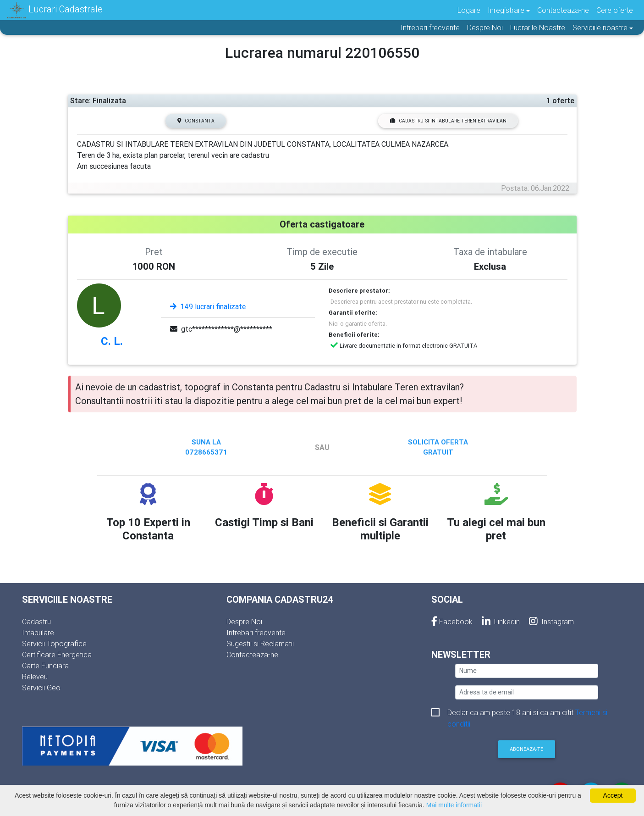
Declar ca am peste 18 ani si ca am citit (527, 713)
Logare (469, 10)
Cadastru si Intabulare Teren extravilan (448, 121)
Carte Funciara (45, 666)
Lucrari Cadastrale (55, 10)
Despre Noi (485, 28)
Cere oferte (615, 10)
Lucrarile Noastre (538, 28)
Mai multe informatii (454, 805)
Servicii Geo (41, 688)
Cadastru (36, 622)
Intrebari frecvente (430, 28)
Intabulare (38, 633)
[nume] (527, 671)
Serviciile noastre (600, 28)
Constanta (196, 121)
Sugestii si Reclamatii (260, 644)
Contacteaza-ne (563, 10)
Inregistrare (506, 10)
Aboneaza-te (526, 749)
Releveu (35, 677)
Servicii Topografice (54, 644)
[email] (527, 692)
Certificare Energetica (57, 655)
